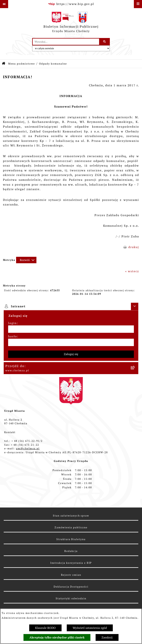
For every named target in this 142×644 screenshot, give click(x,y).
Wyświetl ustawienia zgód (90, 628)
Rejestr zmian (71, 575)
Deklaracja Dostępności (71, 587)
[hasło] (71, 342)
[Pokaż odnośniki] (4, 4)
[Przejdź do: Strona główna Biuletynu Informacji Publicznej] (4, 64)
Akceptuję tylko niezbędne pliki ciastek (57, 637)
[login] (71, 329)
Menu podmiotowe (22, 64)
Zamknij (107, 637)
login (12, 323)
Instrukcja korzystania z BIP (71, 563)
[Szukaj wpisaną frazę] (105, 42)
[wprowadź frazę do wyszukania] (66, 42)
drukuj (134, 247)
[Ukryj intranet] (135, 306)
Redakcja (71, 551)
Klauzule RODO (45, 628)
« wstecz (132, 271)
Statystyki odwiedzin (71, 598)
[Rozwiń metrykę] (26, 260)
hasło (13, 336)
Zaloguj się (71, 354)
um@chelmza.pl (28, 448)
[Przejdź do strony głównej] (71, 23)
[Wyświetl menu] (138, 4)
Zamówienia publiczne (71, 527)
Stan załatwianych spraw (71, 516)
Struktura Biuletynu (71, 539)
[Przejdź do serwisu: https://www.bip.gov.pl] (71, 4)
